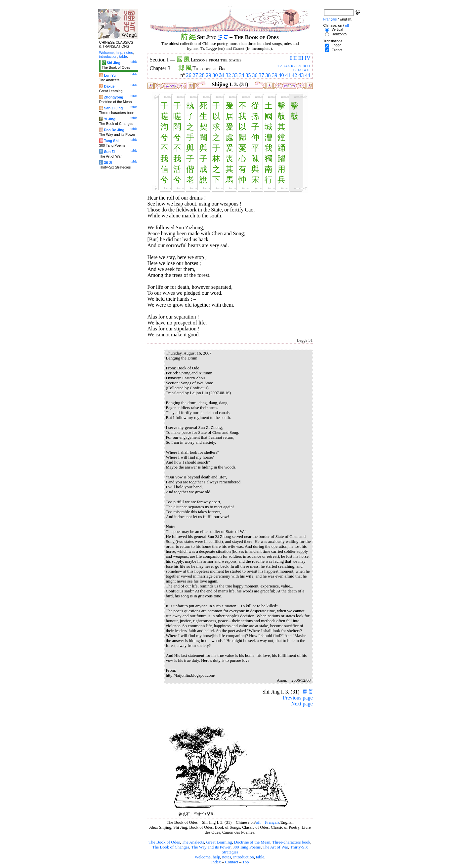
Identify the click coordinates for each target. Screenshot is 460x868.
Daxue (109, 86)
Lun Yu (110, 75)
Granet (337, 50)
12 (294, 70)
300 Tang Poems (247, 847)
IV (308, 58)
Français (272, 822)
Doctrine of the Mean (252, 842)
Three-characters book (292, 842)
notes (227, 857)
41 (288, 75)
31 (222, 75)
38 (268, 75)
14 (304, 70)
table (260, 857)
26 (189, 75)
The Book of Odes (164, 842)
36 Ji (108, 163)
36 (255, 75)
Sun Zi (109, 152)
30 (215, 75)
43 (301, 75)
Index (216, 862)
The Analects (193, 842)
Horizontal (339, 34)
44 (308, 75)
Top (246, 862)
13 (299, 70)
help (216, 857)
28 (202, 75)
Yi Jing (110, 119)
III (301, 58)
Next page (302, 704)
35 (248, 75)
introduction (244, 857)
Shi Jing (113, 63)
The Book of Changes (171, 847)
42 (295, 75)
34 (242, 75)
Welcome (203, 857)
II (295, 58)
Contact (231, 862)
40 (281, 75)
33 (235, 75)
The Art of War (275, 847)
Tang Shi (111, 141)
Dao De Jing (114, 130)
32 (229, 75)
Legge (336, 45)
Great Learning (219, 842)
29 (209, 75)
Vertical (337, 29)
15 (308, 70)
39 (275, 75)
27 (195, 75)
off (258, 822)
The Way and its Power (211, 847)
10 (304, 66)
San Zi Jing (113, 108)
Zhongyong (113, 97)
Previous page (298, 698)
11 (309, 66)
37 (262, 75)
